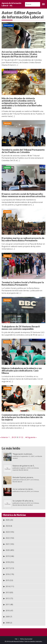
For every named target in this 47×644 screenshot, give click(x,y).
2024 (8, 526)
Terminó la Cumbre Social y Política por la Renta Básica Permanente (23, 284)
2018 (8, 562)
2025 (8, 520)
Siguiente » (32, 437)
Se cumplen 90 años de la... (23, 501)
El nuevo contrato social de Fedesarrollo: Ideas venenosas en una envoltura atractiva (23, 195)
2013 (8, 592)
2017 (8, 568)
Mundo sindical (28, 505)
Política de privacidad (26, 639)
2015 (8, 580)
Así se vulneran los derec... (23, 489)
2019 (8, 556)
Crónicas (36, 480)
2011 (8, 604)
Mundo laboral (23, 470)
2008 (8, 623)
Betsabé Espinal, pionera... (23, 477)
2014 (8, 586)
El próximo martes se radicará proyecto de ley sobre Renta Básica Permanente (23, 239)
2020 (8, 550)
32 (22, 437)
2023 (8, 532)
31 (20, 437)
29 (15, 437)
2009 (8, 617)
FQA (16, 639)
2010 (8, 611)
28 (13, 437)
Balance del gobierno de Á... (24, 466)
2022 (8, 538)
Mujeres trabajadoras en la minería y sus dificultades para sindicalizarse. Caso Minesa (22, 371)
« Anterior (4, 437)
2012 (8, 598)
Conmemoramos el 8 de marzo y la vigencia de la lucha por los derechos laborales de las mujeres (23, 417)
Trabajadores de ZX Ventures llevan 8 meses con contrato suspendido (21, 328)
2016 (8, 574)
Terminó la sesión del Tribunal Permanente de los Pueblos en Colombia (23, 151)
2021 (8, 544)
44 (26, 437)
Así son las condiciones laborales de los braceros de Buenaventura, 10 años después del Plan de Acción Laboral (21, 54)
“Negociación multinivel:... (23, 454)
